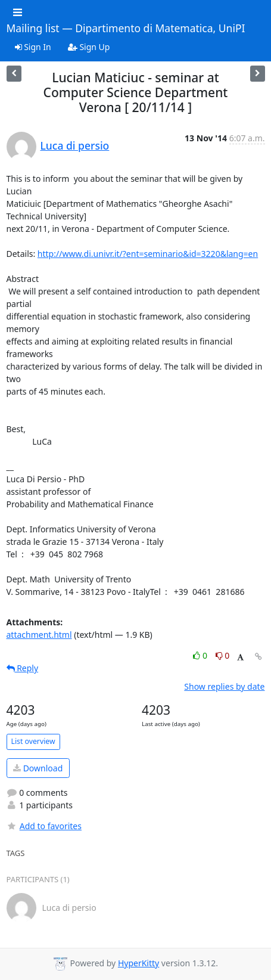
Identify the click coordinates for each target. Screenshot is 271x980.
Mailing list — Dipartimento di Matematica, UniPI (126, 29)
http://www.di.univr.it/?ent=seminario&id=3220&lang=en (148, 254)
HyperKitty (138, 963)
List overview (33, 741)
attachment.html (39, 635)
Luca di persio (75, 145)
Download (38, 768)
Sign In (33, 47)
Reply (23, 668)
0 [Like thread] (201, 655)
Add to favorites (44, 826)
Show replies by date (224, 686)
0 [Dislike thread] (223, 655)
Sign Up (89, 47)
